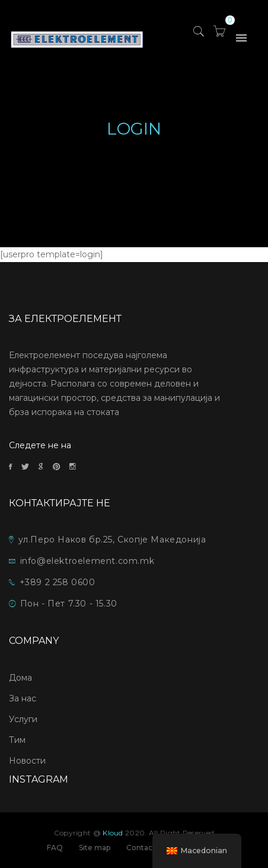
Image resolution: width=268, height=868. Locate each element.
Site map (95, 848)
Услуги (23, 719)
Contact (141, 848)
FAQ (55, 848)
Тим (17, 740)
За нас (23, 698)
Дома (20, 678)
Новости (27, 761)
